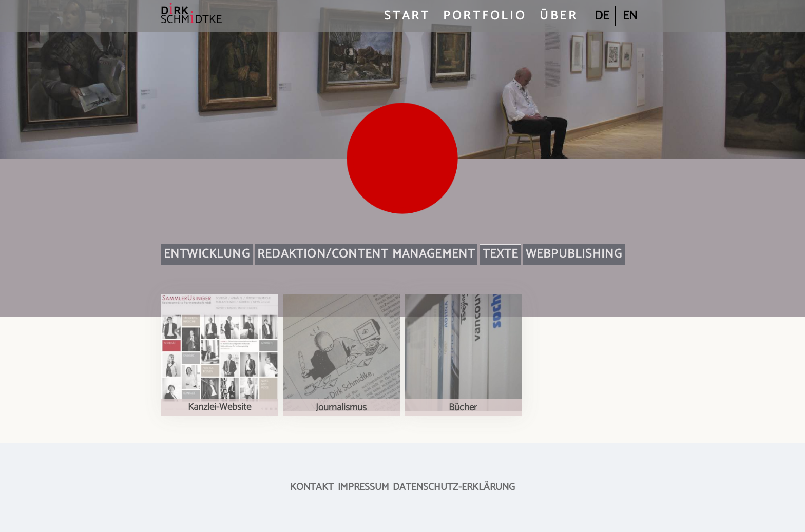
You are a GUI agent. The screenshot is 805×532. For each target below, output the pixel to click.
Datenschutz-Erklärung (454, 487)
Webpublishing (574, 254)
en (630, 16)
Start (407, 16)
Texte (501, 254)
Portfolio (485, 16)
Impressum (363, 487)
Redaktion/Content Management (366, 254)
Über (559, 16)
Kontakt (312, 487)
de (602, 16)
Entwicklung (207, 254)
